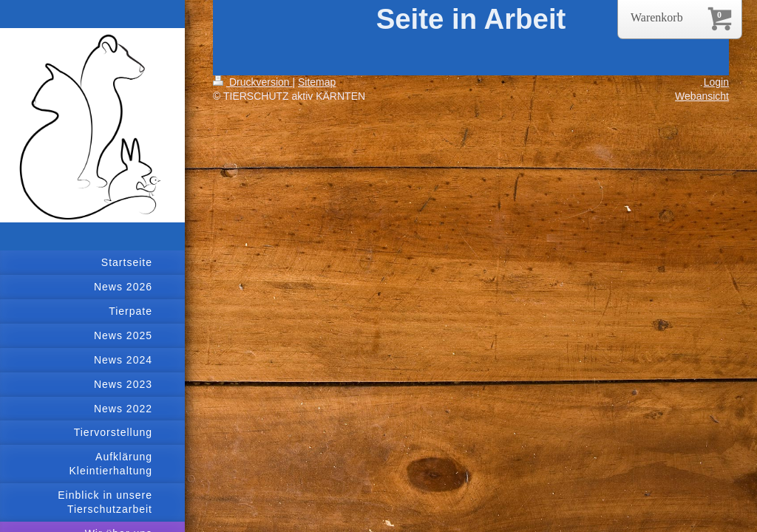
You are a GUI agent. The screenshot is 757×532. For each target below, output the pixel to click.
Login (716, 82)
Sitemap (317, 82)
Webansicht (702, 96)
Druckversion (252, 82)
